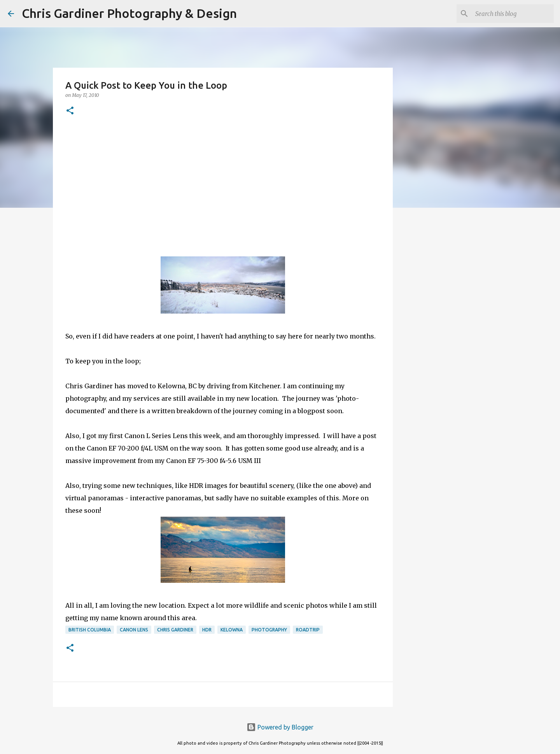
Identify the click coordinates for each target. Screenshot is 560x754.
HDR (207, 630)
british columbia (90, 630)
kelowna (232, 630)
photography (269, 630)
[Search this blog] (513, 14)
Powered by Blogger (280, 727)
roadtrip (308, 630)
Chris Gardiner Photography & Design (129, 13)
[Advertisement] (223, 186)
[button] (70, 111)
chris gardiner (175, 630)
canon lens (134, 630)
